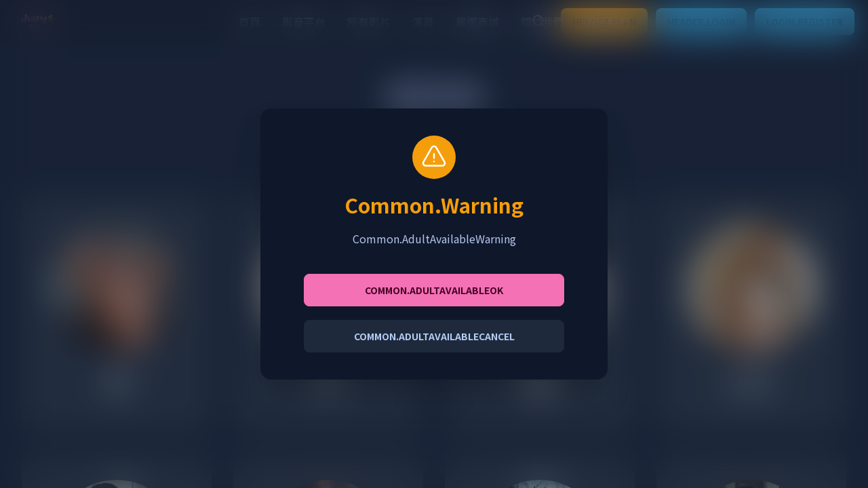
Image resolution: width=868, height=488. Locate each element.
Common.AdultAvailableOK (434, 290)
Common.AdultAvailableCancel (434, 336)
